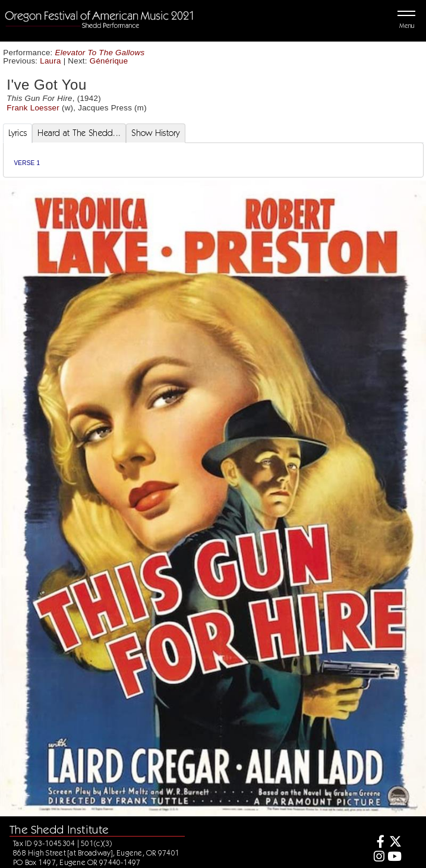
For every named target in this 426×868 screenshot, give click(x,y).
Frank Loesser (33, 108)
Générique (109, 61)
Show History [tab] (155, 133)
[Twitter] (395, 843)
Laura (50, 61)
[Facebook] (377, 843)
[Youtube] (395, 858)
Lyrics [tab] (18, 133)
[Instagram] (377, 858)
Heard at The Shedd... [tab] (79, 133)
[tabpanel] (213, 160)
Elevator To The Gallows (100, 53)
